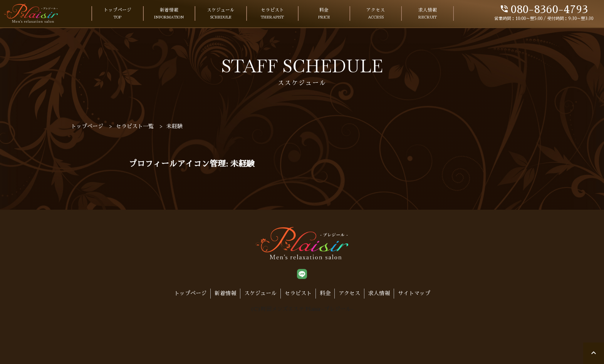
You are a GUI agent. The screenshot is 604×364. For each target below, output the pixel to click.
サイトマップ (414, 293)
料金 (324, 14)
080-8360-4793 (544, 10)
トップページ (117, 14)
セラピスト (272, 14)
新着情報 (169, 14)
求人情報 (428, 14)
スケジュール (221, 14)
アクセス (376, 14)
